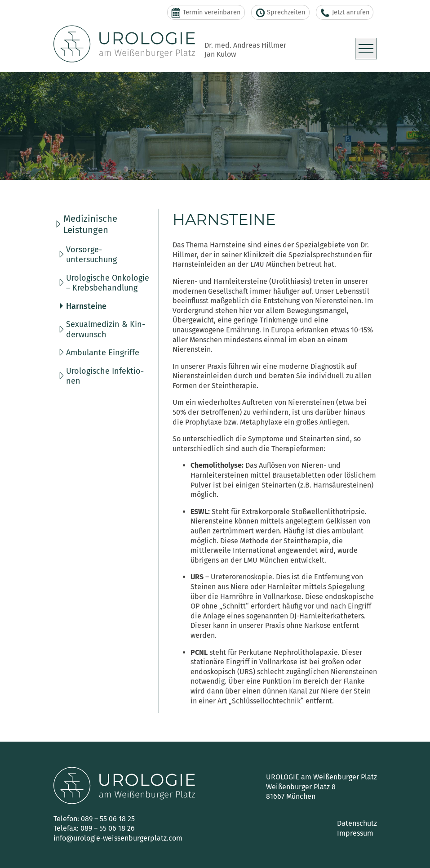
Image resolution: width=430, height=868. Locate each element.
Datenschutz (357, 823)
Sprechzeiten (281, 13)
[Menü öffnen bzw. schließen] (366, 49)
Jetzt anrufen (345, 13)
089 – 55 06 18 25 (108, 819)
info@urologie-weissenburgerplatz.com (118, 838)
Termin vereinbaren (206, 13)
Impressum (355, 833)
